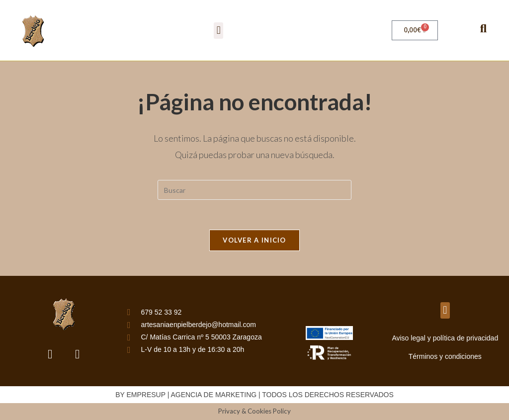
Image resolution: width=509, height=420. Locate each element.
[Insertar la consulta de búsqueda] (254, 190)
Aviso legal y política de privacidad (445, 338)
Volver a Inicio (254, 240)
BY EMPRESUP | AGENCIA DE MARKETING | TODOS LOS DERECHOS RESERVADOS (254, 395)
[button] (218, 31)
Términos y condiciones (445, 356)
